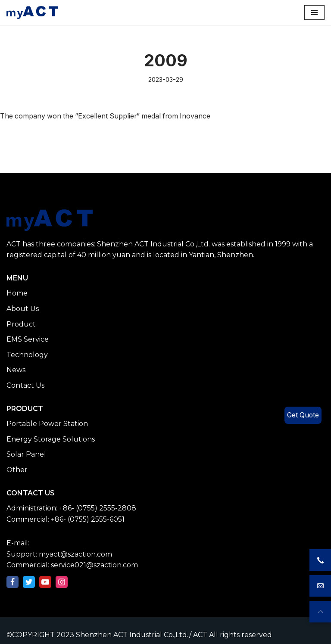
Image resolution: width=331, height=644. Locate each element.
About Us (23, 309)
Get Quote (302, 415)
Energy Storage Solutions (51, 439)
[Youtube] (45, 582)
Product (21, 324)
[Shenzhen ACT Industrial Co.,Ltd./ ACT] (32, 12)
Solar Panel (26, 455)
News (16, 370)
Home (17, 294)
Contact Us (25, 385)
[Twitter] (29, 582)
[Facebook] (12, 582)
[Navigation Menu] (314, 12)
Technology (27, 355)
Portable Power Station (47, 424)
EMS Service (28, 340)
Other (17, 470)
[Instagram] (62, 582)
